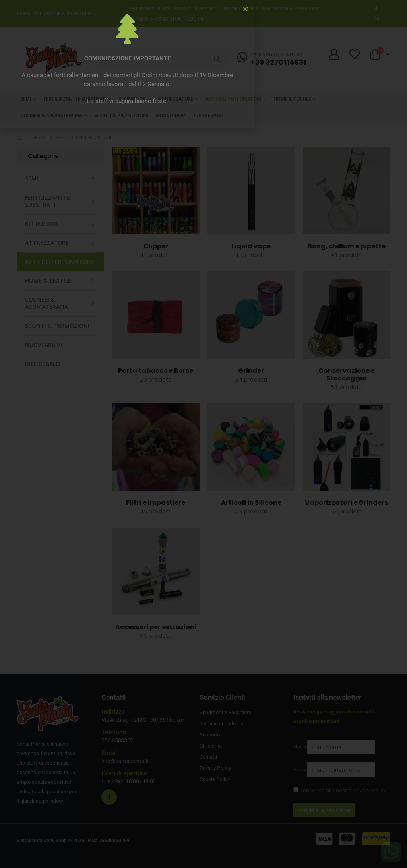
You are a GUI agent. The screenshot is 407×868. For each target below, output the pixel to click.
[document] (203, 434)
